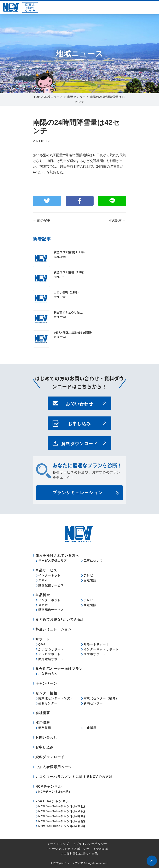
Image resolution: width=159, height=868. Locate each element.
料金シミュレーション (54, 629)
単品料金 (43, 595)
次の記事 (117, 220)
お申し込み (79, 423)
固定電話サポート (51, 659)
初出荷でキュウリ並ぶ (68, 313)
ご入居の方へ (48, 674)
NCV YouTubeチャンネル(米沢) (62, 811)
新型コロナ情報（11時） (70, 272)
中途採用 (90, 728)
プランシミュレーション (78, 493)
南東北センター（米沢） (56, 698)
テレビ (88, 575)
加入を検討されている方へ (57, 556)
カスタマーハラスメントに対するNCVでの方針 (74, 777)
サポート (43, 639)
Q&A (42, 644)
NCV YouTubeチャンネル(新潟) (62, 826)
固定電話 (90, 580)
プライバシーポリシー (91, 844)
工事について (93, 561)
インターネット (49, 575)
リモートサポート (96, 644)
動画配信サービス (51, 585)
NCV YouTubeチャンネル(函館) (62, 821)
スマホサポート (95, 654)
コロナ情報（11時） (67, 292)
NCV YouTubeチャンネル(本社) (62, 806)
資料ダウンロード (79, 443)
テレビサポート (49, 654)
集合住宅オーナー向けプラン (59, 669)
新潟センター (93, 703)
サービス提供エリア (53, 561)
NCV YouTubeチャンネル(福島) (62, 816)
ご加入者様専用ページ (54, 767)
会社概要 (43, 713)
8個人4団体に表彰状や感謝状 (73, 333)
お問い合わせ (79, 403)
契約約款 (102, 849)
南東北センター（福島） (101, 698)
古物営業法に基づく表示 (81, 854)
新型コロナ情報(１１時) (69, 252)
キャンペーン (46, 683)
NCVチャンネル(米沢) (54, 792)
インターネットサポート (101, 649)
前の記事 (42, 220)
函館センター (48, 703)
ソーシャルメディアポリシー (69, 849)
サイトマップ (60, 844)
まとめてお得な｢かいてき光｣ (59, 619)
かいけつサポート (51, 649)
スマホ (43, 580)
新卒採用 (45, 728)
